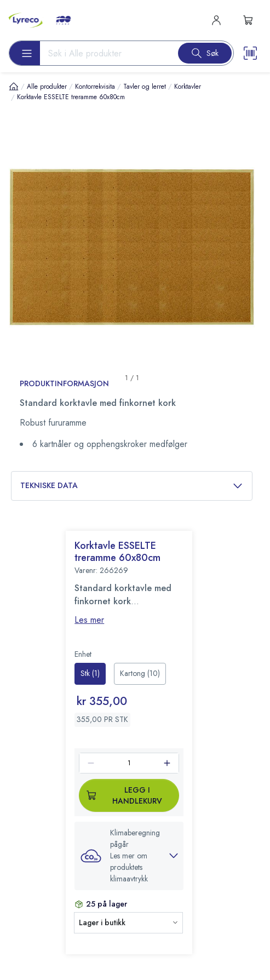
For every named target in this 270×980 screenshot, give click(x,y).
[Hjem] (14, 86)
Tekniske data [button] (132, 486)
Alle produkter (47, 87)
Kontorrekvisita (95, 87)
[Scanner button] (250, 53)
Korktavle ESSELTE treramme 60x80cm (71, 97)
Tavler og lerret (145, 87)
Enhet (83, 654)
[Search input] (105, 53)
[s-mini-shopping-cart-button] (248, 20)
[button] (129, 856)
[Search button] (205, 53)
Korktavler (188, 87)
